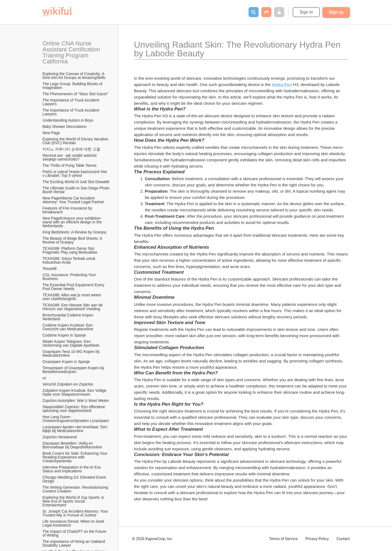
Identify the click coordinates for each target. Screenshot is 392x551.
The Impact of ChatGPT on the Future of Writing (75, 533)
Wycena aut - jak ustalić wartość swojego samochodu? (70, 157)
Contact (343, 539)
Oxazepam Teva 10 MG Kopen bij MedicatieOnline (71, 353)
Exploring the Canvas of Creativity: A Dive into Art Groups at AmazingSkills (74, 76)
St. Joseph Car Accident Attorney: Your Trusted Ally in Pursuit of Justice (76, 513)
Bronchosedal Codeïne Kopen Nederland (68, 317)
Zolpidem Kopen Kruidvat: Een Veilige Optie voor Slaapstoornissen (75, 392)
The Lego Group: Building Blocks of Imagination (73, 86)
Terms (283, 539)
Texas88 (50, 269)
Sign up (336, 12)
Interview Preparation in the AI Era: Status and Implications (72, 469)
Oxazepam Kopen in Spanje (66, 362)
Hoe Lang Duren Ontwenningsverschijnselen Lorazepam (76, 419)
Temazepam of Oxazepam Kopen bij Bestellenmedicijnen (74, 370)
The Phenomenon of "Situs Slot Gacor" (75, 94)
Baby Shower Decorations (65, 127)
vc (44, 378)
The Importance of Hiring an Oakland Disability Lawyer (74, 543)
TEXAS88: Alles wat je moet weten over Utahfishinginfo (72, 297)
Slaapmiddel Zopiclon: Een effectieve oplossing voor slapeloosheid (74, 409)
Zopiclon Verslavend (60, 437)
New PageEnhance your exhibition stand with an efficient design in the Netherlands (73, 222)
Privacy (317, 539)
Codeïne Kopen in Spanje (64, 335)
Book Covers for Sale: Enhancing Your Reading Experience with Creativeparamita (75, 457)
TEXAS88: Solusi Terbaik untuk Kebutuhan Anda (69, 260)
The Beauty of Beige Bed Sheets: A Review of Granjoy (73, 240)
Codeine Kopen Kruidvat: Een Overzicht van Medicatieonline (68, 327)
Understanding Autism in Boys (68, 120)
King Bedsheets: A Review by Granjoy (74, 232)
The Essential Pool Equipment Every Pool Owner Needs (74, 287)
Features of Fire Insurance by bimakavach (68, 210)
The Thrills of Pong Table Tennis (69, 165)
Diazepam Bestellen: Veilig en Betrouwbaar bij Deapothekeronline (72, 445)
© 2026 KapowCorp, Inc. (153, 539)
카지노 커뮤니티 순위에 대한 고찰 (71, 149)
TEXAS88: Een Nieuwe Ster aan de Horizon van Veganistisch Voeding (73, 307)
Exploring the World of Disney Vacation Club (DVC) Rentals (76, 141)
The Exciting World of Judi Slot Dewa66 (76, 182)
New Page (51, 133)
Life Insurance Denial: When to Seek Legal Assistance (74, 523)
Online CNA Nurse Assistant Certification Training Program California (72, 52)
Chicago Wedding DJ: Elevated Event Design (75, 479)
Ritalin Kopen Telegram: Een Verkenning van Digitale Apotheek (71, 343)
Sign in (306, 12)
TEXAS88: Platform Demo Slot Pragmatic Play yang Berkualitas (70, 250)
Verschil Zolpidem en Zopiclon (68, 384)
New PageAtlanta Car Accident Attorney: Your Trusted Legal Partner (73, 200)
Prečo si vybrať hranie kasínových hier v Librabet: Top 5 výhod (75, 174)
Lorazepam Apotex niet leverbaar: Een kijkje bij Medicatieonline (75, 429)
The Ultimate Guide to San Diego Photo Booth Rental (76, 190)
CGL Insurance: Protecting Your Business (70, 277)
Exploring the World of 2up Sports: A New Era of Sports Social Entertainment (74, 501)
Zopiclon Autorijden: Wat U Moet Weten (76, 401)
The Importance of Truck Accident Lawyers (71, 102)
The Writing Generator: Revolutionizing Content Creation (76, 489)
